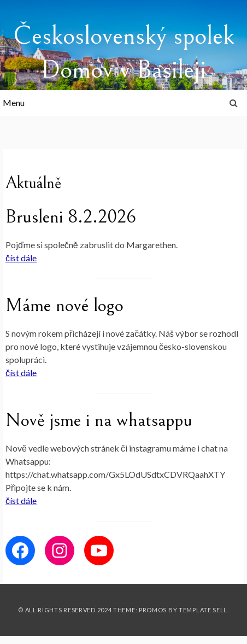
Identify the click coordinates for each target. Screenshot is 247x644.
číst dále (21, 258)
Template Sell (203, 610)
